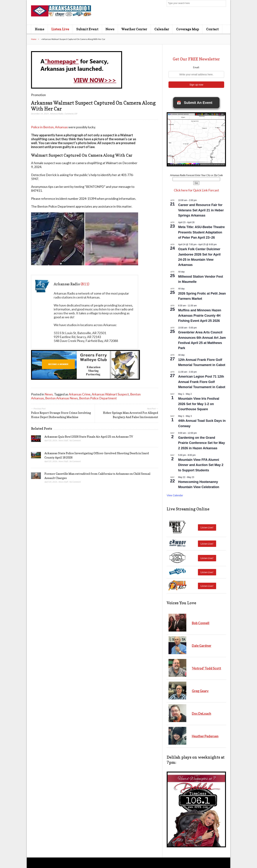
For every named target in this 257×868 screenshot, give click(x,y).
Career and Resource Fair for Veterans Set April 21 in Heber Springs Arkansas (201, 210)
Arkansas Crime (80, 394)
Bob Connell (201, 623)
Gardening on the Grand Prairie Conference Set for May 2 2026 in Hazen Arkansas (201, 443)
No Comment (75, 440)
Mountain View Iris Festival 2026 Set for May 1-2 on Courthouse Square (199, 404)
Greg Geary (200, 691)
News (110, 29)
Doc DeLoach (201, 714)
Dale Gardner (202, 646)
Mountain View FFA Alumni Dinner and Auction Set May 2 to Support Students (201, 465)
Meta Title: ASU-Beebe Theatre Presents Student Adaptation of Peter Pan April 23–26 (201, 232)
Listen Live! (207, 527)
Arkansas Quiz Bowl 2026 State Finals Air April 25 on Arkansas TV (89, 437)
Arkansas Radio (57, 114)
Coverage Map (188, 29)
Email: (196, 67)
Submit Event (87, 29)
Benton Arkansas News (61, 398)
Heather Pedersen (205, 736)
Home (40, 29)
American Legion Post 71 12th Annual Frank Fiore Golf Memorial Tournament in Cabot (202, 382)
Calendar (162, 29)
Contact (212, 29)
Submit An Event (194, 103)
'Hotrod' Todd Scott (206, 668)
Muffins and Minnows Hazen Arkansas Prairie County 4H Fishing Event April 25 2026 (200, 315)
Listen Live (60, 29)
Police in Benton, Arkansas (49, 127)
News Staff (63, 440)
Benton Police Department (98, 398)
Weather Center (134, 29)
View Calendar (175, 495)
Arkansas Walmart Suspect (110, 394)
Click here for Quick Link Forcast (196, 190)
